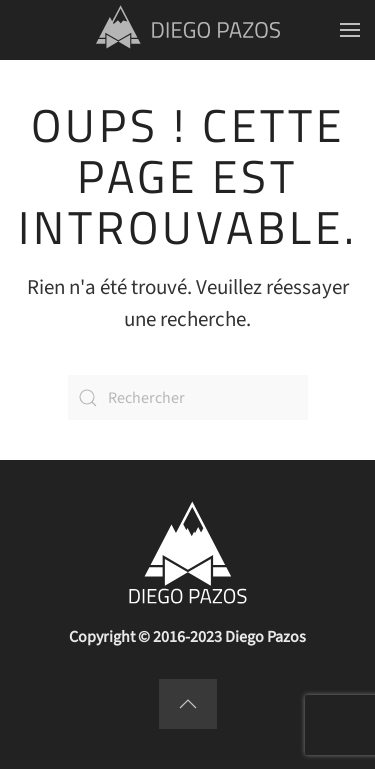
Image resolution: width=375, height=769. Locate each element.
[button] (350, 30)
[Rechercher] (188, 397)
